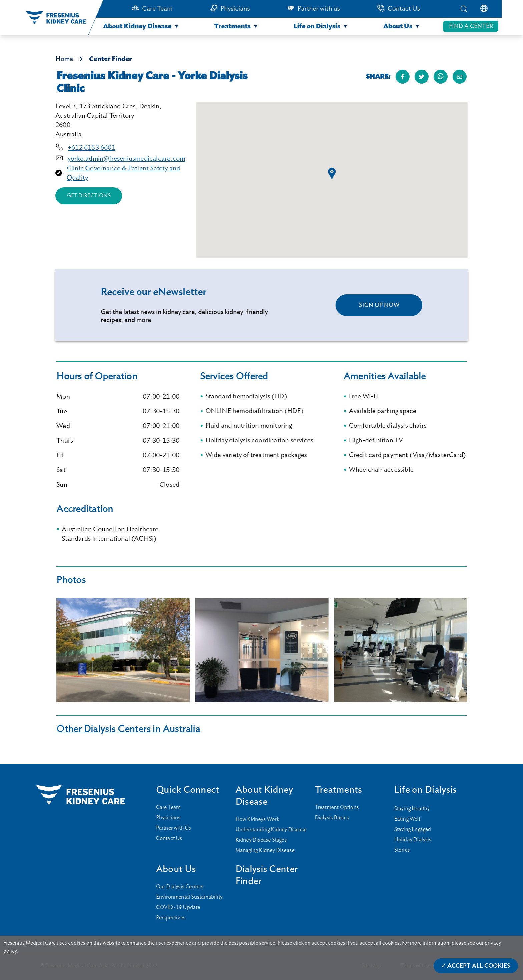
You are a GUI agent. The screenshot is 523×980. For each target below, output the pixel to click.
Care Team (157, 9)
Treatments (232, 26)
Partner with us (319, 9)
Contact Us (404, 9)
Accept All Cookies (479, 966)
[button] (332, 173)
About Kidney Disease (137, 26)
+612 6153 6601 (92, 148)
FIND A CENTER (471, 26)
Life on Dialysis (317, 26)
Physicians (235, 9)
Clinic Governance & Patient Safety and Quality (124, 173)
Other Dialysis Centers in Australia (128, 729)
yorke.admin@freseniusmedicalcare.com (126, 159)
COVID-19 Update (178, 907)
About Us (398, 26)
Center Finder (110, 59)
